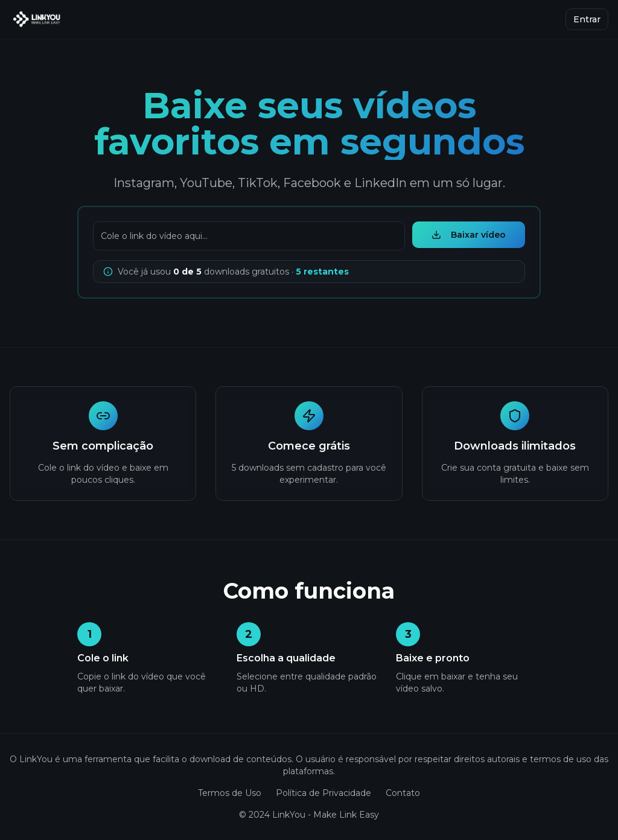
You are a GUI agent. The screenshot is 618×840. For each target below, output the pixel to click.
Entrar (587, 19)
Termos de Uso (230, 793)
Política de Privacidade (323, 793)
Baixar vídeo (469, 235)
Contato (403, 793)
